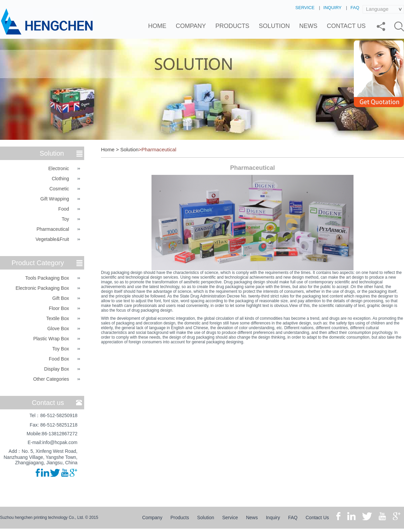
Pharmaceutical (53, 229)
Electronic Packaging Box (42, 288)
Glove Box (58, 328)
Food (64, 209)
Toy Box (61, 349)
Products (232, 26)
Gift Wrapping (55, 199)
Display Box (57, 369)
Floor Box (59, 308)
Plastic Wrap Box (51, 339)
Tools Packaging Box (47, 278)
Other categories (51, 379)
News (308, 26)
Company (191, 26)
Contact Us (346, 26)
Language (377, 9)
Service (305, 8)
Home (157, 26)
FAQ (355, 8)
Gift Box (61, 298)
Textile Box (58, 318)
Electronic (59, 168)
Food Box (59, 359)
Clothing (60, 179)
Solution (274, 26)
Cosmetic (59, 189)
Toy (65, 219)
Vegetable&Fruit (52, 239)
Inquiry (333, 8)
